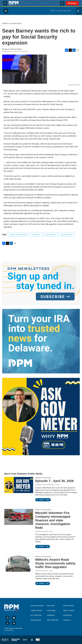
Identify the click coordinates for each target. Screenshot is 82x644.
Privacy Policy (9, 630)
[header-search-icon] (62, 3)
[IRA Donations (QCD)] (41, 341)
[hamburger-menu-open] (5, 3)
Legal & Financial (36, 610)
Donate (73, 3)
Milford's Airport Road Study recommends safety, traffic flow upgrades (56, 563)
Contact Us (67, 620)
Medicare (36, 235)
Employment (67, 615)
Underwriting (51, 610)
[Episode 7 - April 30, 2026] (19, 485)
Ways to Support (69, 610)
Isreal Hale (39, 571)
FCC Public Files (36, 615)
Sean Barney (50, 235)
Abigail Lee (39, 531)
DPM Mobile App (53, 620)
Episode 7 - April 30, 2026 (55, 481)
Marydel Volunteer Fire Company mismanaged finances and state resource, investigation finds (53, 520)
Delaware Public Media (43, 485)
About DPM (51, 606)
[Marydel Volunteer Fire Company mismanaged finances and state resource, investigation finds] (19, 517)
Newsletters (51, 615)
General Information (37, 606)
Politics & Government (12, 23)
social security (67, 235)
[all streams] (79, 11)
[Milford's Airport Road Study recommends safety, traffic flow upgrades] (19, 564)
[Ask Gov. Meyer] (41, 417)
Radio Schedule (69, 606)
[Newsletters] (41, 283)
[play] (6, 11)
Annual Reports (36, 620)
